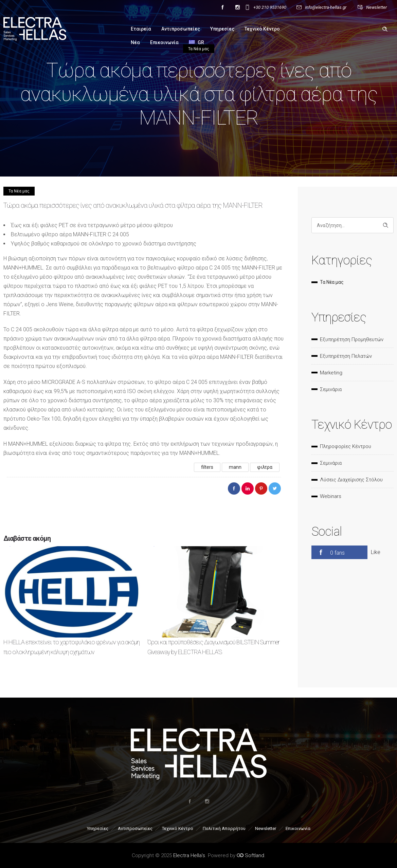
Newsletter (376, 7)
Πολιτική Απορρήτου (224, 828)
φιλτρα (265, 467)
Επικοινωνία (164, 42)
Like (376, 552)
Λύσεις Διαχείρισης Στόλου (351, 480)
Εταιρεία (141, 29)
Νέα (135, 42)
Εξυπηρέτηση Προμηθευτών (352, 339)
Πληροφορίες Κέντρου (346, 446)
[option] (72, 607)
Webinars (331, 496)
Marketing (331, 373)
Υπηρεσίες (222, 29)
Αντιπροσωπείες (181, 29)
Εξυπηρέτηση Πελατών (346, 356)
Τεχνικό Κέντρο (262, 29)
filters (207, 467)
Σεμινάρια (331, 389)
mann (235, 467)
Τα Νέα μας (332, 282)
